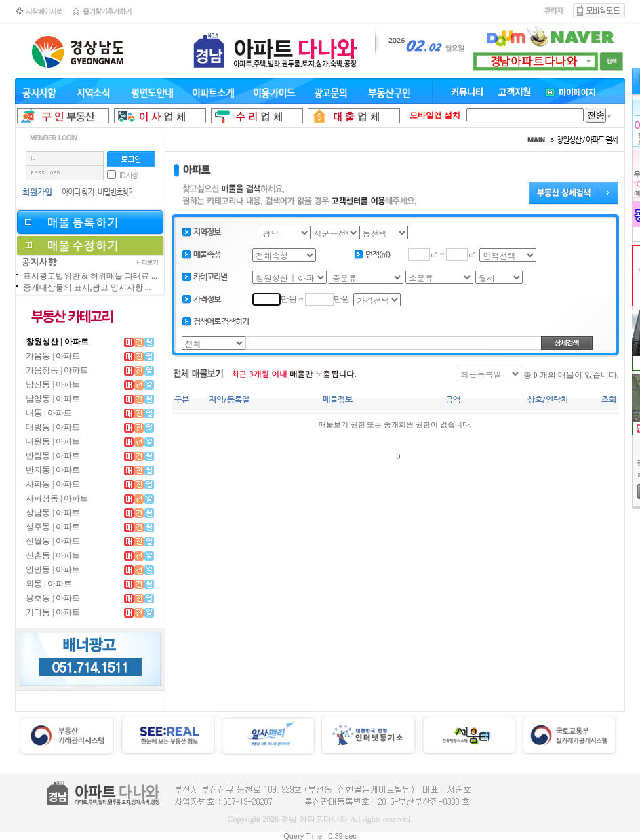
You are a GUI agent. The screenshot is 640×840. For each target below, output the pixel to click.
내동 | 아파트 (49, 413)
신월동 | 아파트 (53, 541)
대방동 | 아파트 (53, 427)
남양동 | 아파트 (53, 399)
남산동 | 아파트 (53, 384)
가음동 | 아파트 (53, 356)
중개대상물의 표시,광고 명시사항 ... (87, 287)
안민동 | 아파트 (53, 569)
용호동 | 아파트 (53, 598)
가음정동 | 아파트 (57, 370)
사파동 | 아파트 (53, 484)
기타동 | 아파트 (53, 612)
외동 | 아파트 (49, 584)
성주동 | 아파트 (53, 527)
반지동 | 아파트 (53, 470)
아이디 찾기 (78, 192)
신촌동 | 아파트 (53, 555)
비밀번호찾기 (116, 192)
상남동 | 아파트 (53, 513)
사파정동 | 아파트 (57, 498)
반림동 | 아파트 (53, 456)
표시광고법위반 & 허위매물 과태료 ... (90, 276)
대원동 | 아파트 (53, 441)
